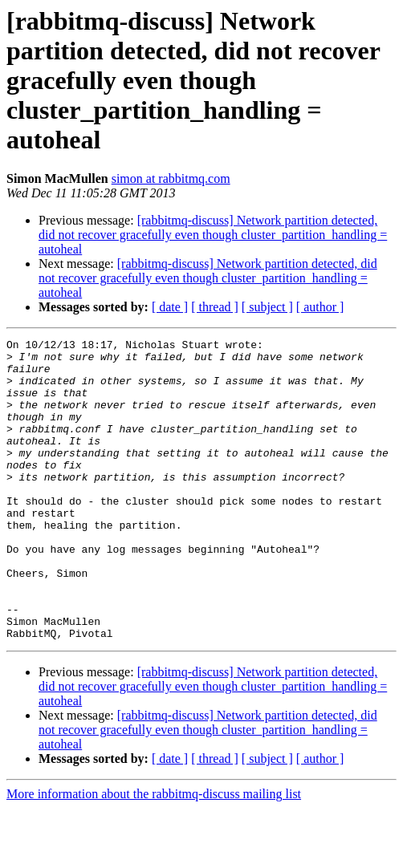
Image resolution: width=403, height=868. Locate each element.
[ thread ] (215, 307)
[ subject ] (267, 307)
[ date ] (170, 307)
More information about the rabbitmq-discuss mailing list (154, 854)
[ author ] (320, 307)
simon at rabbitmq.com (171, 178)
